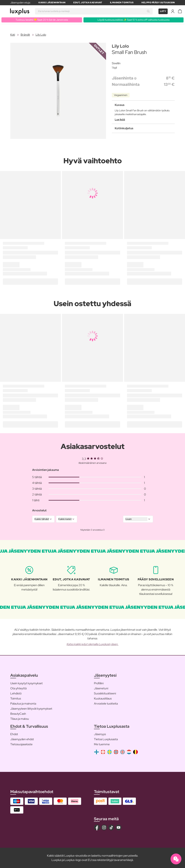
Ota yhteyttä (18, 688)
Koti (13, 35)
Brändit (25, 35)
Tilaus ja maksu (20, 719)
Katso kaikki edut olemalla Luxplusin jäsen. (93, 644)
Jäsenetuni (101, 688)
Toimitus (16, 698)
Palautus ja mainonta (23, 704)
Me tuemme (102, 744)
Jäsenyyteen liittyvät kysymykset (31, 709)
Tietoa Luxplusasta (106, 739)
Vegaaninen (121, 95)
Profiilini (99, 683)
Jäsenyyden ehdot (22, 739)
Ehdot (14, 734)
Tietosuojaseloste (21, 744)
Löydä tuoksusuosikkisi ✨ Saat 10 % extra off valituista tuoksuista (134, 20)
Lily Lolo (41, 35)
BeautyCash (18, 714)
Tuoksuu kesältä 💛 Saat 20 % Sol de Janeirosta (42, 20)
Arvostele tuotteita (106, 704)
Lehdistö (16, 693)
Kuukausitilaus (103, 698)
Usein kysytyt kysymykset (26, 683)
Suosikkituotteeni (105, 693)
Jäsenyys (100, 734)
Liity (163, 11)
